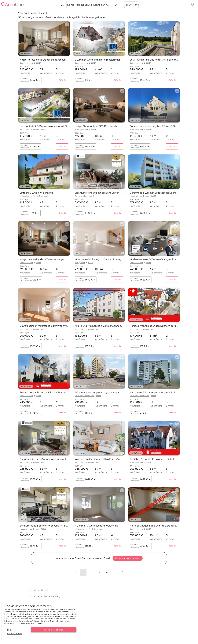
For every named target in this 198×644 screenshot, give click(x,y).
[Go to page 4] (107, 572)
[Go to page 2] (91, 572)
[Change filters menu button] (116, 5)
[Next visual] (65, 39)
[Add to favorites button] (67, 24)
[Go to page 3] (99, 572)
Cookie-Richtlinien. (35, 623)
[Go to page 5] (115, 572)
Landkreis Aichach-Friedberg (45, 596)
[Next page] (123, 572)
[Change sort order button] (62, 5)
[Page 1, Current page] (83, 572)
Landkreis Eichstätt (40, 590)
